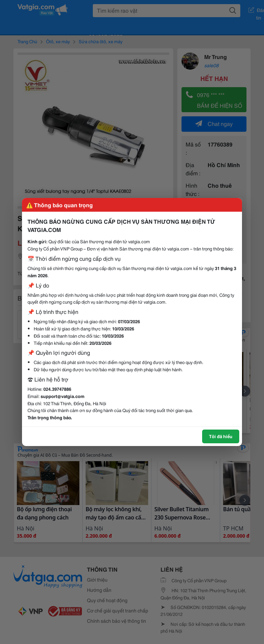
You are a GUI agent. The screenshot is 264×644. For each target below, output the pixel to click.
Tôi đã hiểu (221, 436)
